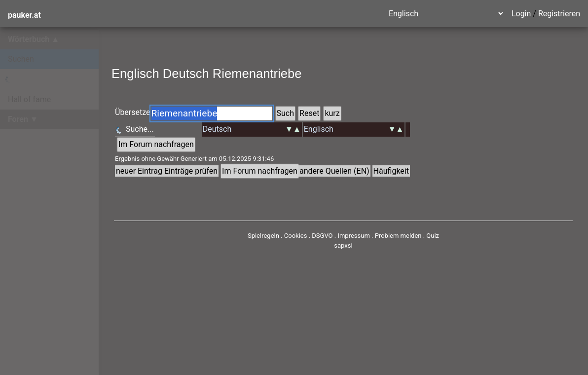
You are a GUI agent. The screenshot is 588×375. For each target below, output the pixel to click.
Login (521, 14)
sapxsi (343, 245)
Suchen (21, 59)
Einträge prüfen (191, 171)
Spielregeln (263, 236)
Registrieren (559, 14)
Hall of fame (29, 99)
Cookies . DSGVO (309, 236)
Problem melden (399, 236)
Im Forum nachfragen (156, 144)
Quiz (433, 236)
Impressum (353, 236)
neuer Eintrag (139, 171)
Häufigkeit (391, 171)
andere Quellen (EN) (334, 171)
